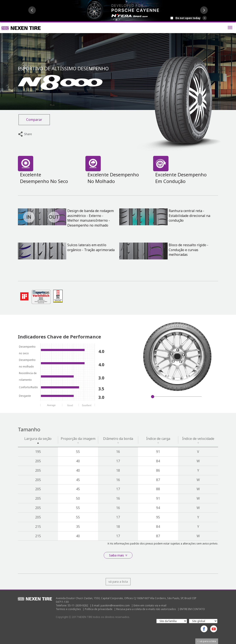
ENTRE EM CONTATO (192, 609)
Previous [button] (32, 10)
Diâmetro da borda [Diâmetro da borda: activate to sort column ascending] (118, 440)
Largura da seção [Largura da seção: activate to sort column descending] (38, 440)
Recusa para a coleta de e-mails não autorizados (146, 609)
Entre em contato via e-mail (150, 605)
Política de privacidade (99, 609)
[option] (118, 11)
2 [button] (120, 20)
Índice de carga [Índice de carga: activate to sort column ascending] (158, 440)
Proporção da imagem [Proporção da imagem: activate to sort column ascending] (78, 440)
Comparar (34, 120)
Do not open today (188, 18)
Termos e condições (68, 609)
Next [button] (204, 10)
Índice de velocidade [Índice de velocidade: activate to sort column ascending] (198, 440)
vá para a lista (118, 582)
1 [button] (116, 20)
